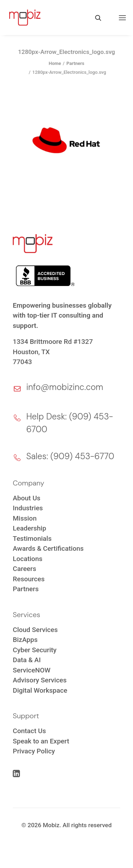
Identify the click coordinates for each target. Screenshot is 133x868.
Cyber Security (35, 650)
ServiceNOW (32, 670)
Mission (25, 518)
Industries (28, 508)
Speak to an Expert (41, 741)
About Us (27, 498)
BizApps (25, 640)
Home (55, 63)
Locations (28, 559)
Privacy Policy (34, 751)
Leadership (29, 528)
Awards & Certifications (48, 548)
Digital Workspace (40, 690)
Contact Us (29, 731)
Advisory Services (40, 680)
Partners (75, 63)
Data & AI (27, 660)
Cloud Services (35, 630)
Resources (29, 579)
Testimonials (32, 539)
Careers (24, 569)
